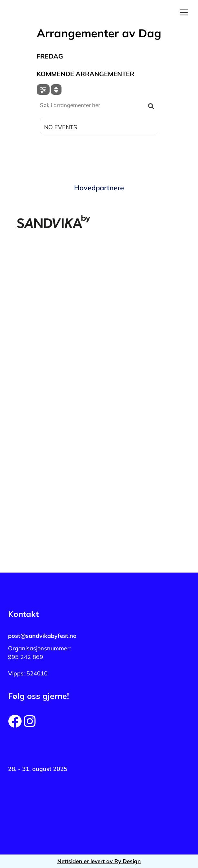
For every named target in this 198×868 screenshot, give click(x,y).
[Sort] (56, 90)
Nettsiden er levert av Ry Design (99, 861)
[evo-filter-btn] (43, 90)
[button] (184, 13)
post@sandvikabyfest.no (42, 636)
